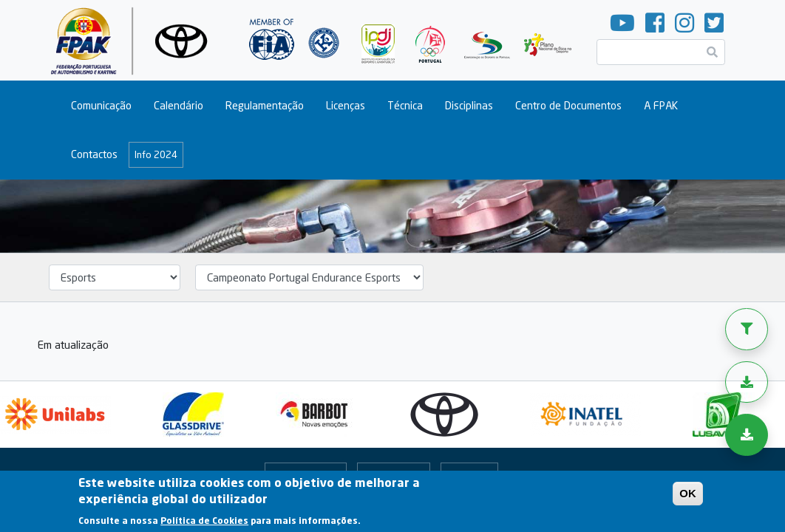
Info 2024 (156, 154)
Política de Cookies (204, 526)
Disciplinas (469, 105)
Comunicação (101, 105)
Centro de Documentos (568, 105)
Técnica (405, 105)
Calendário (179, 105)
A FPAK (661, 105)
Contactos (94, 154)
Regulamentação (265, 105)
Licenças (346, 105)
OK (688, 498)
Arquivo (466, 474)
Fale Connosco (305, 474)
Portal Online (394, 474)
